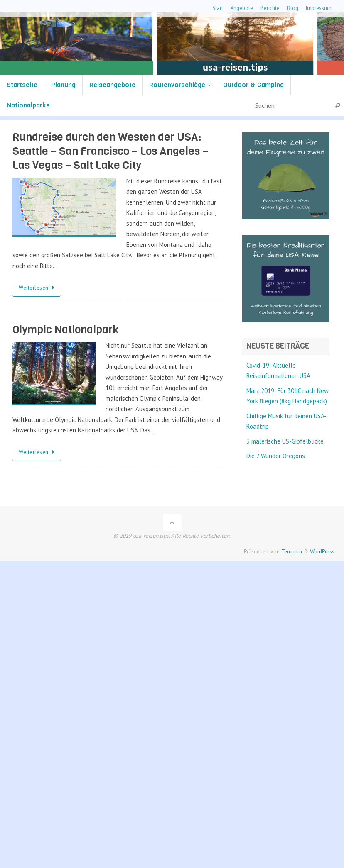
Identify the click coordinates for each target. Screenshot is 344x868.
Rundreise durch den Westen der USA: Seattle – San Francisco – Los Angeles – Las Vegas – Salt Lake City (110, 151)
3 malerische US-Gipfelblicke (285, 441)
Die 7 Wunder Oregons (276, 456)
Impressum (319, 8)
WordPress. (323, 551)
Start (218, 8)
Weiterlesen (38, 288)
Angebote (242, 8)
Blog (293, 8)
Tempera (292, 551)
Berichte (270, 8)
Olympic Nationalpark (66, 330)
